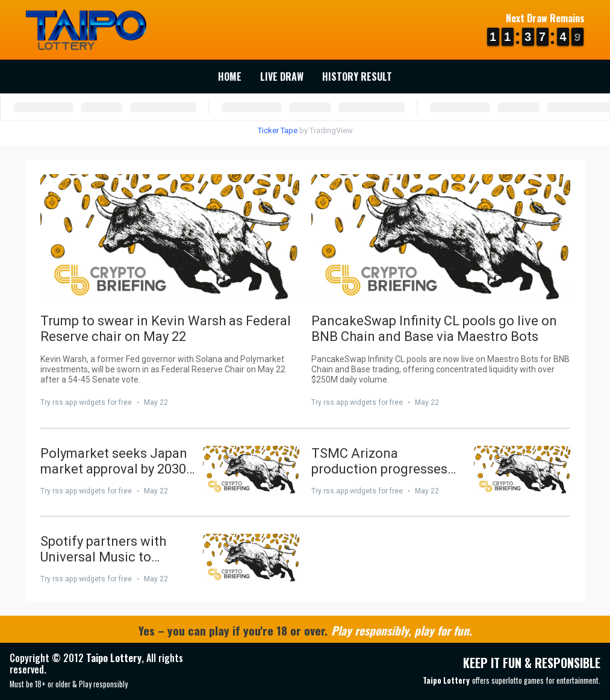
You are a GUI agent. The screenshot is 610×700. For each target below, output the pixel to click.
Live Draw (282, 77)
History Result (357, 77)
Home (230, 77)
